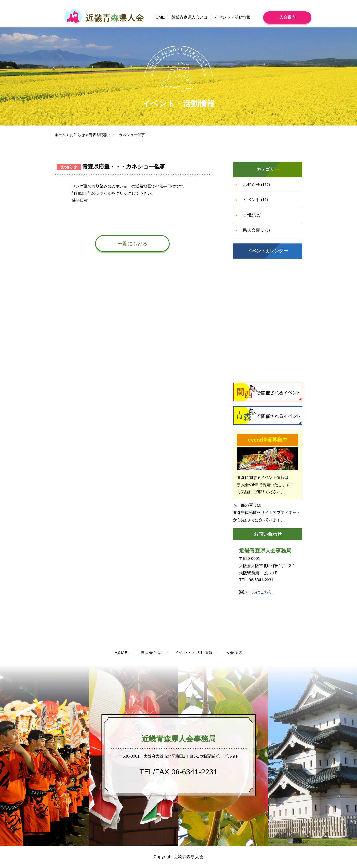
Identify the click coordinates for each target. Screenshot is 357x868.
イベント (251, 200)
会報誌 (249, 215)
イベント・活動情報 (233, 17)
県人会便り (253, 230)
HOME (159, 17)
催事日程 (80, 200)
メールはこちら (258, 592)
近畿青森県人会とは (190, 17)
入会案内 (287, 17)
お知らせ (251, 185)
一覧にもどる (132, 244)
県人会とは (151, 653)
